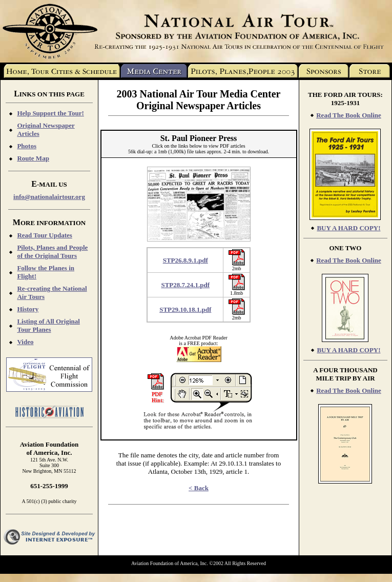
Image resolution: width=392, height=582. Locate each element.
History (28, 309)
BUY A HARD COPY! (348, 228)
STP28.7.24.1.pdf (185, 285)
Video (25, 342)
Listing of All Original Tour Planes (48, 325)
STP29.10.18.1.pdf (185, 309)
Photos (27, 146)
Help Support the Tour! (50, 113)
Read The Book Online (349, 115)
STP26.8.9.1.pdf (185, 260)
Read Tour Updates (44, 235)
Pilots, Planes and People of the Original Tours (52, 252)
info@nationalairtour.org (49, 197)
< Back (199, 488)
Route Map (33, 158)
